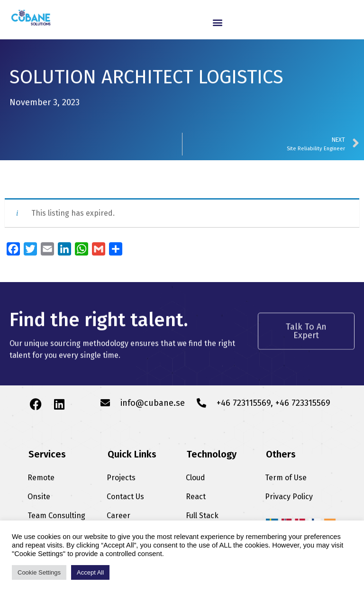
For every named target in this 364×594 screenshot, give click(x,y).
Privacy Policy (289, 497)
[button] (217, 22)
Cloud (196, 478)
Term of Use (286, 478)
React (196, 497)
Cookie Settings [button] (39, 572)
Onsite (39, 497)
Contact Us (125, 497)
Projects (121, 478)
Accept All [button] (90, 572)
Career (118, 516)
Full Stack (202, 516)
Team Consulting (56, 516)
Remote (41, 478)
